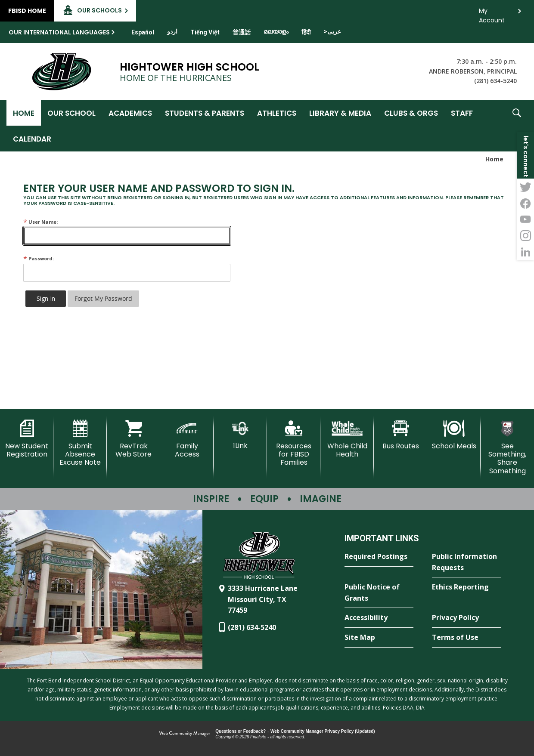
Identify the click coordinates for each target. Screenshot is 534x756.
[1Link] (240, 435)
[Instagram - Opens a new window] (525, 236)
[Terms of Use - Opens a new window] (466, 638)
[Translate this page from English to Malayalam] (276, 31)
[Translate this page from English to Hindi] (306, 32)
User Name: (40, 222)
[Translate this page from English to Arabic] (332, 31)
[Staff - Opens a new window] (462, 113)
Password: (39, 258)
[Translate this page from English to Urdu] (172, 31)
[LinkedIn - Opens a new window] (525, 252)
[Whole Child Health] (347, 439)
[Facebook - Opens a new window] (525, 203)
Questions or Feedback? (241, 731)
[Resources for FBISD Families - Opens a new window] (294, 443)
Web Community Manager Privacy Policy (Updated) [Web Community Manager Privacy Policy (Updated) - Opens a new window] (323, 731)
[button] (517, 126)
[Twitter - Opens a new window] (525, 187)
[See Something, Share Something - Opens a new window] (507, 447)
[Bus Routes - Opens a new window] (400, 435)
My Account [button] (492, 13)
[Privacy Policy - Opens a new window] (466, 618)
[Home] (24, 113)
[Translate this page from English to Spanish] (143, 32)
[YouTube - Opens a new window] (525, 219)
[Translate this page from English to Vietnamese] (205, 32)
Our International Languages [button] (59, 32)
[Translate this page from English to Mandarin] (242, 32)
